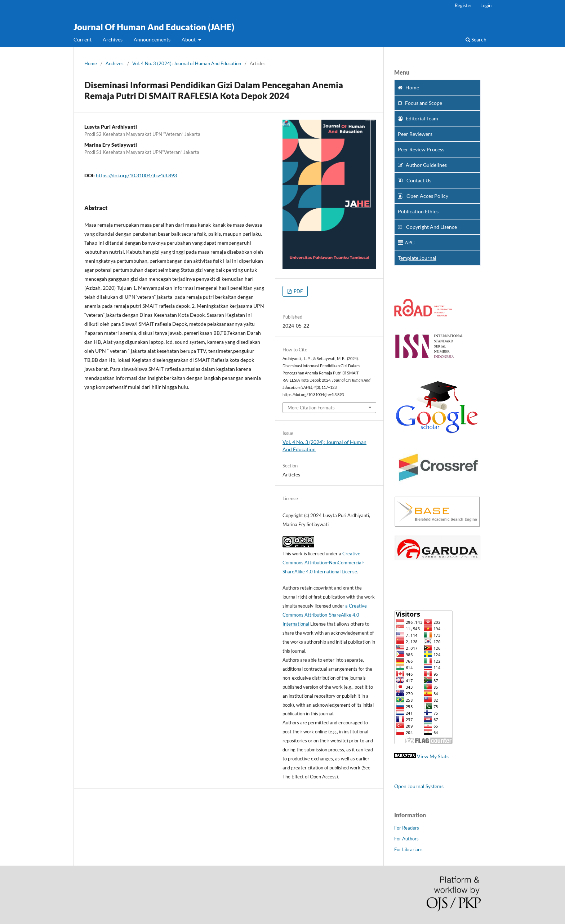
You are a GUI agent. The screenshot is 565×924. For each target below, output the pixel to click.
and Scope (420, 103)
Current (83, 39)
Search (476, 39)
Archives (113, 39)
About (189, 39)
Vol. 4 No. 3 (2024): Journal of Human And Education (187, 63)
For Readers (407, 828)
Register (463, 5)
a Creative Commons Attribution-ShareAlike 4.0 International (325, 615)
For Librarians (408, 849)
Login (486, 5)
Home (91, 63)
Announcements (152, 39)
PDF (298, 291)
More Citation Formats (311, 408)
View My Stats (433, 756)
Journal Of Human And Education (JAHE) (154, 27)
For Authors (406, 839)
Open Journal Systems (419, 786)
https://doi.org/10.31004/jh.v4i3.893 (136, 175)
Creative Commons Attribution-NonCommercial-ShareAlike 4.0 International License (323, 563)
